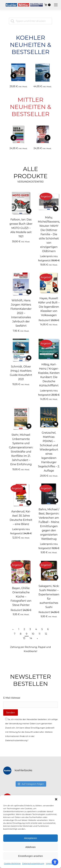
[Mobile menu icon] (56, 5)
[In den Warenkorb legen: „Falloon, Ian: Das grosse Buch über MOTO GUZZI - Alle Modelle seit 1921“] (29, 211)
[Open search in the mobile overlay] (30, 21)
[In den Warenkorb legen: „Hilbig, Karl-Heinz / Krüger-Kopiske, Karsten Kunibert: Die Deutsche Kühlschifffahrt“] (56, 356)
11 (40, 634)
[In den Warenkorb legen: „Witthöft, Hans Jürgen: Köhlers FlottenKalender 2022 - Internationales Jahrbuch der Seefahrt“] (29, 292)
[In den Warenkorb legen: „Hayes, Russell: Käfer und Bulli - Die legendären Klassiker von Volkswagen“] (56, 290)
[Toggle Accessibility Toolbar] (55, 862)
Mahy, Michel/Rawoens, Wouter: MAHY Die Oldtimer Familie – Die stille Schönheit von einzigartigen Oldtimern (49, 234)
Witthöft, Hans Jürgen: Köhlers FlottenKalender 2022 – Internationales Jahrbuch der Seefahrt (21, 313)
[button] (56, 799)
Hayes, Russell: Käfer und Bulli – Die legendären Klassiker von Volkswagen (49, 307)
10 (33, 634)
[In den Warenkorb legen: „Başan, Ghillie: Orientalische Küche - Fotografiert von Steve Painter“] (29, 579)
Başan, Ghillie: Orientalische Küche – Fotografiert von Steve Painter (21, 597)
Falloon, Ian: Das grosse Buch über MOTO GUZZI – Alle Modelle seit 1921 (21, 228)
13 (24, 638)
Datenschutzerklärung (33, 863)
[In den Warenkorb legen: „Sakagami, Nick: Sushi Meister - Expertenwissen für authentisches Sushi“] (56, 577)
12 (46, 634)
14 (31, 638)
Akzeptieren (30, 838)
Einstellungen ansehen (31, 856)
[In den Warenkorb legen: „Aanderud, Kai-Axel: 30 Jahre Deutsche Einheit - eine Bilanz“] (29, 503)
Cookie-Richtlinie (12, 863)
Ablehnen (30, 847)
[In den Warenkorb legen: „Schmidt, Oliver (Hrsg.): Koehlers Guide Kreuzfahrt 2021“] (29, 358)
